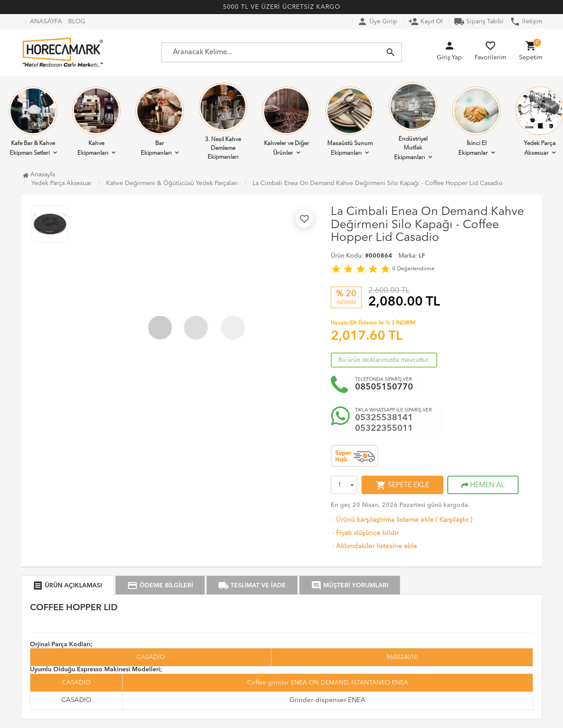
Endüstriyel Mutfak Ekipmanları (413, 121)
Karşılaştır (454, 520)
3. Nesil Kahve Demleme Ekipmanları (223, 121)
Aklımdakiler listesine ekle (374, 547)
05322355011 (384, 429)
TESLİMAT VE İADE (252, 586)
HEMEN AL (483, 485)
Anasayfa (39, 175)
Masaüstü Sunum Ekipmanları (350, 121)
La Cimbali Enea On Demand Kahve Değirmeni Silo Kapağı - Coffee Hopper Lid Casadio (378, 183)
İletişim (526, 22)
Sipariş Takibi (479, 22)
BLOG (77, 22)
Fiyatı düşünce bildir (365, 533)
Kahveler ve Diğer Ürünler (286, 121)
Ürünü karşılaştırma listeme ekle (382, 520)
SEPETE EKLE (402, 485)
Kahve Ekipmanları (96, 121)
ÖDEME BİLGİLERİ (160, 586)
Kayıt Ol (426, 22)
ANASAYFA (46, 22)
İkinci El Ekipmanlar (476, 121)
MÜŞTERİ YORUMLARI (350, 586)
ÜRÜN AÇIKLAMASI (67, 586)
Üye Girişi (377, 22)
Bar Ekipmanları (160, 121)
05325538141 (384, 418)
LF (422, 256)
